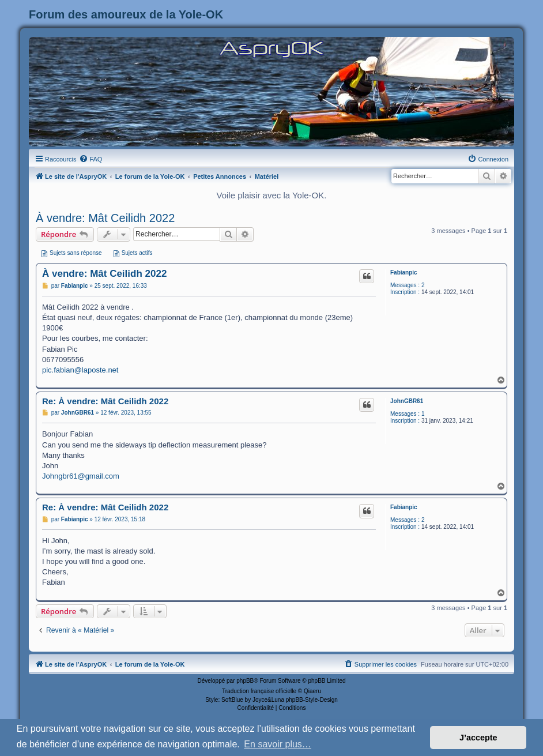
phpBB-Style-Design (312, 700)
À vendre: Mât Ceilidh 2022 (105, 218)
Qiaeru (312, 691)
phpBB (245, 681)
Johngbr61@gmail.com (81, 476)
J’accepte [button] (478, 738)
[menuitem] (90, 159)
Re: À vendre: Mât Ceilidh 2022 (105, 401)
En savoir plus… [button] (278, 744)
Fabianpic (404, 272)
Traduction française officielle (259, 691)
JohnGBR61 (407, 401)
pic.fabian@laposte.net (80, 370)
